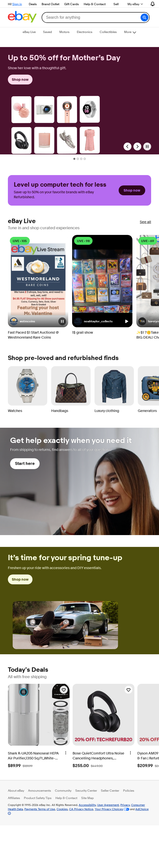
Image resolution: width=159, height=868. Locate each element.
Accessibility (87, 805)
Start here (25, 464)
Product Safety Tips (38, 798)
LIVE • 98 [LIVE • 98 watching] (83, 241)
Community (63, 790)
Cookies (62, 809)
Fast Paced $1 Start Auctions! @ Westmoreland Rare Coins (33, 335)
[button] (144, 17)
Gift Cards (72, 4)
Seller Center (110, 790)
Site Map (87, 798)
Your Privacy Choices (109, 809)
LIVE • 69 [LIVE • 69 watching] (148, 241)
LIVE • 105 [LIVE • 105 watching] (20, 241)
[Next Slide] (137, 147)
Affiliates (14, 798)
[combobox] (95, 17)
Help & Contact (95, 4)
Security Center (86, 790)
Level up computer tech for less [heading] (60, 185)
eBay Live (22, 221)
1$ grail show (83, 333)
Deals (33, 4)
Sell (116, 4)
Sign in (17, 4)
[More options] (66, 753)
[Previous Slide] (127, 147)
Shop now (20, 80)
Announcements (40, 790)
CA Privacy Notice (81, 809)
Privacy (125, 805)
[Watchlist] (64, 690)
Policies (129, 790)
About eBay (16, 790)
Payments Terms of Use (40, 809)
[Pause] (147, 147)
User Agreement (108, 805)
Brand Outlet (50, 4)
